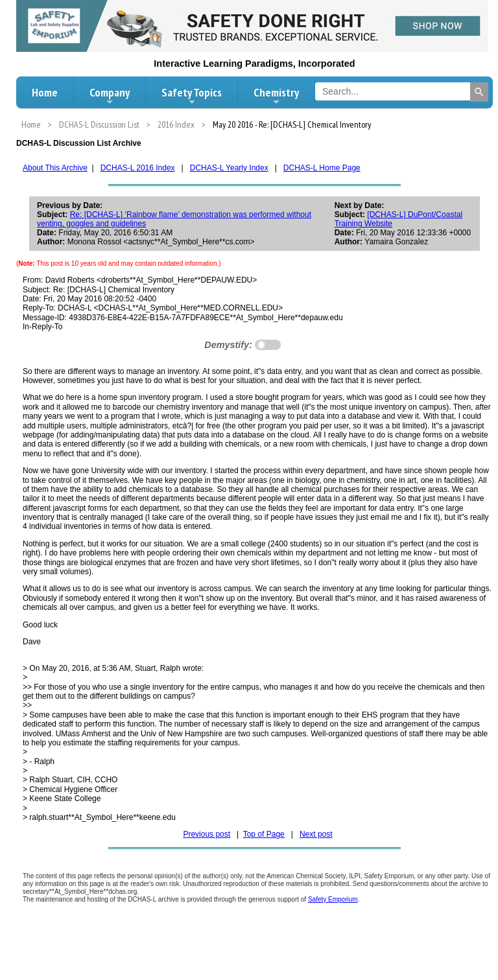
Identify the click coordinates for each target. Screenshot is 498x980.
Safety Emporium (333, 899)
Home (45, 92)
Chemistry (276, 96)
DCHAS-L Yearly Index (229, 168)
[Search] (479, 92)
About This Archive (55, 168)
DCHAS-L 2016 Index (138, 168)
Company (110, 96)
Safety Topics (192, 96)
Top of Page (264, 834)
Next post (316, 834)
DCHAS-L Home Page (322, 168)
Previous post (207, 834)
